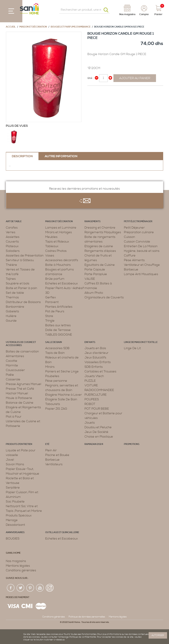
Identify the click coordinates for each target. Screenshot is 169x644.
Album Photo (94, 293)
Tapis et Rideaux (57, 242)
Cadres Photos (56, 251)
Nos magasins (16, 561)
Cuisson (129, 237)
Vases (50, 256)
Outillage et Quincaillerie (62, 532)
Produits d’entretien (19, 444)
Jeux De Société (96, 432)
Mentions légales (18, 566)
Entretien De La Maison (141, 246)
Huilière (11, 316)
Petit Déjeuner (134, 228)
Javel (10, 460)
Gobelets (12, 311)
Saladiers (13, 251)
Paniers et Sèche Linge (62, 371)
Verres (11, 232)
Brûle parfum (55, 279)
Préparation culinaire (139, 232)
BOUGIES (13, 539)
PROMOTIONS (132, 444)
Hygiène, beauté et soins (142, 251)
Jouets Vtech (94, 376)
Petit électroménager (138, 221)
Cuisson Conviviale (137, 242)
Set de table (15, 293)
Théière (11, 265)
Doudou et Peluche (98, 427)
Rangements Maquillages (103, 232)
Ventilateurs (54, 464)
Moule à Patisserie (19, 398)
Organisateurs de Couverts (104, 297)
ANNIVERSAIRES (15, 532)
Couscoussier (15, 370)
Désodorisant (15, 525)
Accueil (11, 27)
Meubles (51, 237)
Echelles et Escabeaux (62, 283)
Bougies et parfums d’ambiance (71, 27)
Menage (12, 520)
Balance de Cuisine (20, 403)
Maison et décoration (33, 27)
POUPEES (92, 399)
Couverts (12, 242)
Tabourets (53, 404)
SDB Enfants (94, 367)
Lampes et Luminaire (61, 228)
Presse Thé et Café (20, 389)
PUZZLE (90, 381)
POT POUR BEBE (97, 409)
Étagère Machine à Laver (64, 395)
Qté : (90, 78)
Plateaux (12, 246)
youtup (40, 588)
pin (30, 588)
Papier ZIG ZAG (56, 409)
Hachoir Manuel (17, 393)
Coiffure (130, 256)
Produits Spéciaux (19, 515)
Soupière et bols (18, 283)
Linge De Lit (132, 348)
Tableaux (52, 246)
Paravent (52, 302)
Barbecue (131, 269)
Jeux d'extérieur (96, 353)
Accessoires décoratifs (62, 260)
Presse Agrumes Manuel (24, 384)
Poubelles (52, 376)
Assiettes (13, 237)
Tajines (11, 279)
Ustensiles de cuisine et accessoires (21, 344)
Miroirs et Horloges (59, 232)
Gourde (11, 321)
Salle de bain (54, 342)
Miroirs (50, 367)
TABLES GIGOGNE (59, 335)
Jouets (90, 423)
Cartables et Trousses (100, 371)
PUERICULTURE (96, 395)
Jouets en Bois (95, 348)
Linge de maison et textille (141, 342)
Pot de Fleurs (55, 311)
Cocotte (12, 361)
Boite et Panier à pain (21, 288)
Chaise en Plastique (99, 437)
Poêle (10, 375)
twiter (21, 588)
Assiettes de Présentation (25, 256)
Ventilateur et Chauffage (142, 265)
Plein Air (51, 450)
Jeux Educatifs (95, 357)
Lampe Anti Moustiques (141, 274)
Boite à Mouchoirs (58, 265)
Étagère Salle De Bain (61, 399)
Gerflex (51, 297)
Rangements (93, 221)
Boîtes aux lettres (58, 325)
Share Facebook (91, 90)
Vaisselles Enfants (98, 362)
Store (49, 316)
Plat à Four (14, 417)
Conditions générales (21, 570)
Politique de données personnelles (87, 617)
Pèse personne (56, 381)
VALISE (90, 279)
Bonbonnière (15, 307)
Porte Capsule (95, 269)
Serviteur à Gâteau (20, 260)
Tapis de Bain (55, 353)
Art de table (14, 221)
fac (11, 588)
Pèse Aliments (134, 260)
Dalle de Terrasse (58, 330)
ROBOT (90, 404)
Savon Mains (15, 464)
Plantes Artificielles (59, 307)
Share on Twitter (99, 90)
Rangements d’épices (100, 251)
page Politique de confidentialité (80, 637)
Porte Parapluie (96, 274)
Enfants (90, 342)
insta (50, 588)
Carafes (12, 228)
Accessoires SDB (57, 348)
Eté (47, 444)
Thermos (12, 297)
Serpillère (13, 488)
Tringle (50, 321)
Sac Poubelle (15, 502)
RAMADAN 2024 (94, 444)
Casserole (13, 379)
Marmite (12, 365)
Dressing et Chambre (100, 228)
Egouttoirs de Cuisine (100, 265)
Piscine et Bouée (57, 455)
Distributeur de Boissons (23, 302)
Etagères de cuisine (99, 246)
